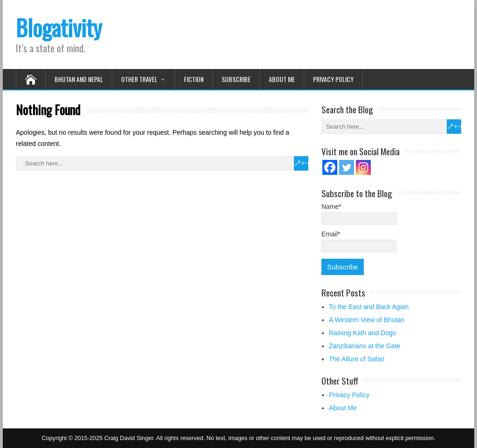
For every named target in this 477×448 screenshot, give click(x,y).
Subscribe (236, 79)
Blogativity (59, 27)
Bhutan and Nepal (79, 79)
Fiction (194, 79)
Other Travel (139, 79)
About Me (282, 79)
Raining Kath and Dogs (362, 333)
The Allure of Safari (357, 359)
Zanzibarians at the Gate (365, 346)
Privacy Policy (333, 79)
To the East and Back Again (369, 307)
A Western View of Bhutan (367, 320)
